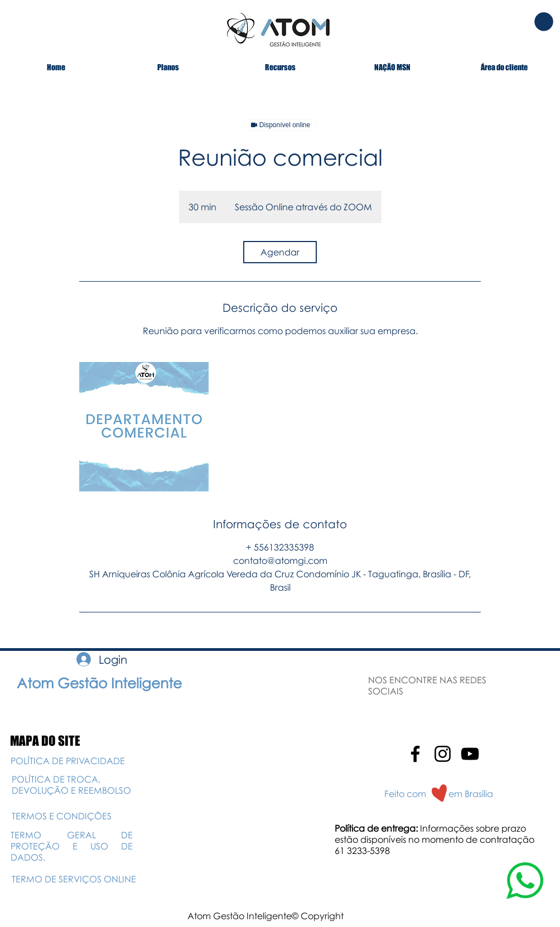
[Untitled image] (144, 427)
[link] (280, 252)
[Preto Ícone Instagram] (443, 754)
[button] (544, 22)
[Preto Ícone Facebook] (415, 754)
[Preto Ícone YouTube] (470, 754)
